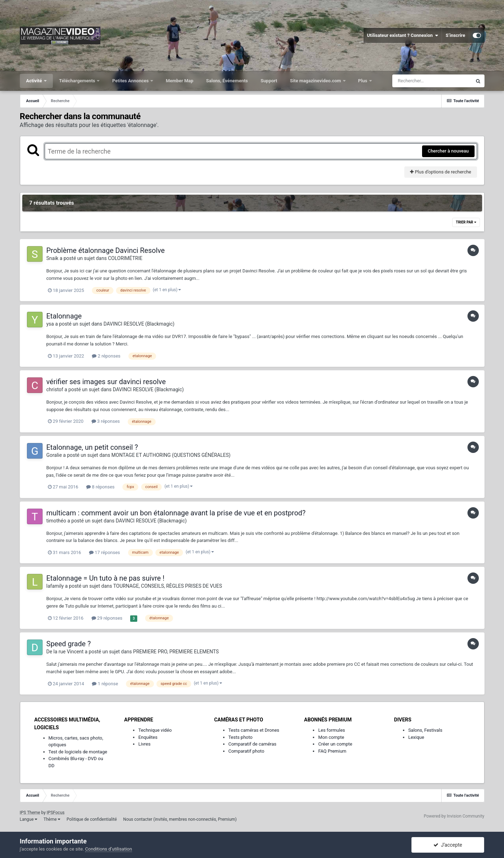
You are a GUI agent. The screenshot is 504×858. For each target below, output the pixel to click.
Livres (144, 744)
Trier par (466, 222)
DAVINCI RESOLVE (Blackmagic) (139, 324)
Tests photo (240, 737)
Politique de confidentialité (92, 819)
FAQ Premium (332, 751)
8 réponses (100, 487)
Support (269, 81)
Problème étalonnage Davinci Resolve (106, 250)
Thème (52, 819)
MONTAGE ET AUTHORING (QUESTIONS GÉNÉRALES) (171, 455)
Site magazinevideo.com (316, 81)
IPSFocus (56, 813)
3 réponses (106, 421)
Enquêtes (148, 737)
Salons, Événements (227, 81)
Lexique (416, 737)
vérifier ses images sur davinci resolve (106, 382)
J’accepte (448, 845)
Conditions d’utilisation (109, 849)
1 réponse (105, 684)
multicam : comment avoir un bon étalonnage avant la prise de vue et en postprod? (176, 513)
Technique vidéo (155, 730)
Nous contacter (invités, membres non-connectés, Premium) (180, 819)
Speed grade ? (69, 644)
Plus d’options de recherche (441, 172)
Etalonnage (64, 316)
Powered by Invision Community (454, 816)
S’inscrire (455, 35)
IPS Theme (30, 813)
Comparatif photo (246, 751)
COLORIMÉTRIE (125, 258)
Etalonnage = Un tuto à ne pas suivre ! (106, 578)
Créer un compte (335, 744)
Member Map (179, 81)
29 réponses (107, 618)
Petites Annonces (131, 81)
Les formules (332, 730)
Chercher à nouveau (448, 151)
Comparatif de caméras (253, 744)
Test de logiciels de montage (78, 752)
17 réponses (104, 552)
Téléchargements (78, 81)
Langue (29, 819)
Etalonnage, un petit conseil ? (92, 447)
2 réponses (106, 356)
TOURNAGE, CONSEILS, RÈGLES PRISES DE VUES (168, 586)
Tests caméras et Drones (254, 730)
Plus (363, 81)
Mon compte (331, 737)
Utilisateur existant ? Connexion (403, 35)
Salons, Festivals (425, 730)
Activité (35, 81)
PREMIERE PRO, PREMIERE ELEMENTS (176, 652)
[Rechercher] (432, 81)
